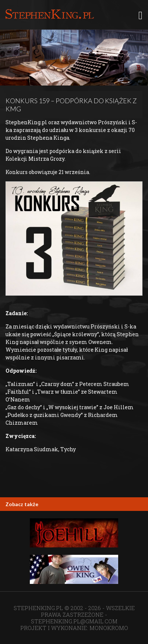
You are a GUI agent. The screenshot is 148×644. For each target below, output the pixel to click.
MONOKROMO (109, 628)
